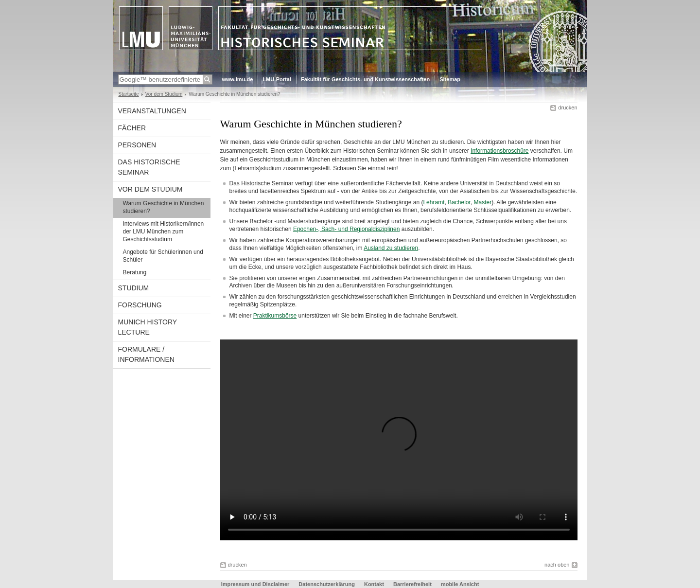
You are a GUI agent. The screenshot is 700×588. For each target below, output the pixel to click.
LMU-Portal (277, 79)
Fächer (132, 128)
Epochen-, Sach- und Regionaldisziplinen (346, 229)
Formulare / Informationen (146, 354)
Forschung (140, 305)
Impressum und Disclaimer (255, 584)
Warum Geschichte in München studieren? (164, 207)
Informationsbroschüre (499, 151)
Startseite (129, 94)
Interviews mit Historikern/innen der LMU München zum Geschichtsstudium (164, 232)
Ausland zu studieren (391, 248)
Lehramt (434, 202)
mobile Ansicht (460, 584)
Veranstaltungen (152, 111)
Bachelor (459, 202)
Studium (134, 288)
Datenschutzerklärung (327, 584)
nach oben (557, 565)
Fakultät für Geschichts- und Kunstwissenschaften (365, 79)
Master (483, 202)
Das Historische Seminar (149, 167)
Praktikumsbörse (275, 316)
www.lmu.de (238, 79)
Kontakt (374, 584)
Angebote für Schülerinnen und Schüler (163, 256)
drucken (568, 107)
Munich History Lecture (148, 327)
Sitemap (450, 79)
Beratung (135, 272)
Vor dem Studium (164, 94)
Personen (137, 145)
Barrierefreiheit (413, 584)
